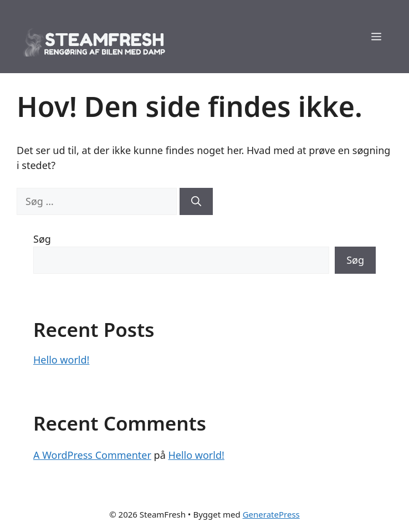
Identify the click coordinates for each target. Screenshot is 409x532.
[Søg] (196, 201)
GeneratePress (271, 514)
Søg (42, 239)
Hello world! (61, 360)
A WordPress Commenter (92, 455)
